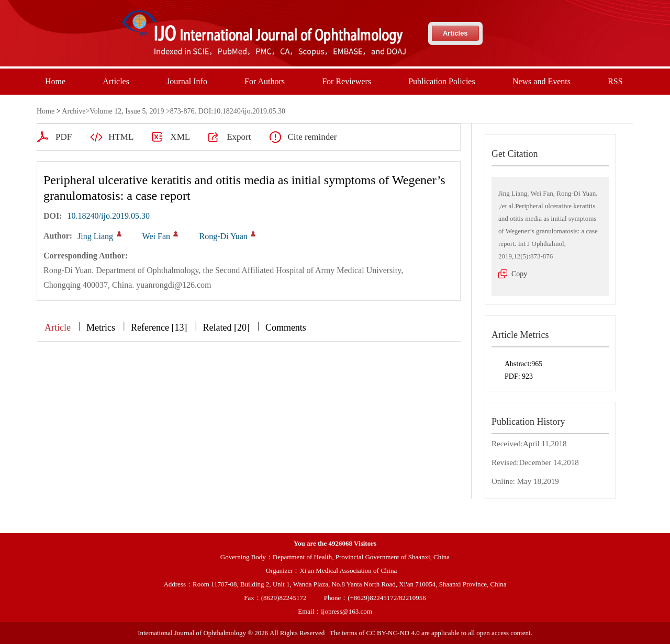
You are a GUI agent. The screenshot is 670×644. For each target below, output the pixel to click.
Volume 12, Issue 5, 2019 (127, 111)
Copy (519, 274)
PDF (64, 137)
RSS (615, 81)
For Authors (265, 81)
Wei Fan (156, 236)
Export (239, 137)
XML (180, 137)
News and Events (541, 81)
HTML (121, 137)
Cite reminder (312, 137)
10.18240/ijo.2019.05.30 (109, 216)
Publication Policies (442, 81)
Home (55, 81)
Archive (74, 111)
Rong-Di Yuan (223, 236)
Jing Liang (95, 236)
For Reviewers (347, 81)
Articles (455, 33)
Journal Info (187, 81)
